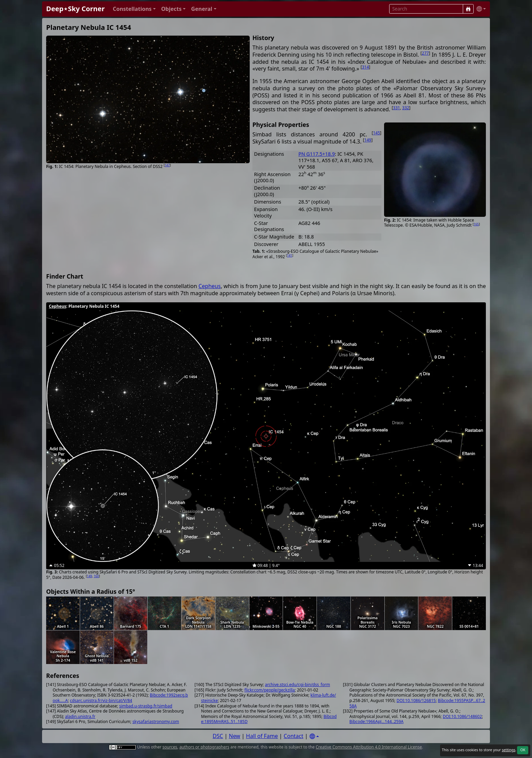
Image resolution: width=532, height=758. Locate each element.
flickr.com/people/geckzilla (270, 690)
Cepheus (210, 286)
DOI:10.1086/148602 (462, 716)
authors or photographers (204, 747)
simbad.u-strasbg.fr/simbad (146, 706)
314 (366, 67)
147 (167, 165)
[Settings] (314, 736)
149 (368, 140)
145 (376, 133)
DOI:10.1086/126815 (416, 700)
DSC (218, 736)
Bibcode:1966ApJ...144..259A (376, 722)
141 (290, 255)
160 (96, 576)
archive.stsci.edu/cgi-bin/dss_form (298, 685)
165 (476, 224)
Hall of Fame (262, 736)
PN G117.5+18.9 (316, 154)
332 (406, 108)
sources (170, 747)
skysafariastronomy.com (156, 722)
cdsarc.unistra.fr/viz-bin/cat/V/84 (101, 700)
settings (509, 750)
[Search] (468, 9)
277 (425, 53)
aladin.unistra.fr (80, 716)
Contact (293, 736)
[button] (134, 9)
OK (523, 750)
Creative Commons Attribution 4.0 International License (369, 747)
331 (396, 108)
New (235, 736)
